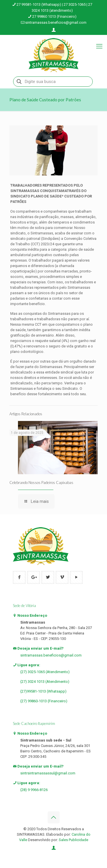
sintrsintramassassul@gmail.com (48, 773)
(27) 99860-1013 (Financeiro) (44, 701)
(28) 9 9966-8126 (34, 790)
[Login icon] (54, 30)
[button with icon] (19, 577)
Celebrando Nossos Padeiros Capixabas (41, 483)
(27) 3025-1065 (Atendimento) (45, 672)
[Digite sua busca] (53, 82)
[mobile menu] (99, 46)
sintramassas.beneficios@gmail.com (51, 655)
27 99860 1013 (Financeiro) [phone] (54, 16)
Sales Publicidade (73, 840)
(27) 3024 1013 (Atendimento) (45, 682)
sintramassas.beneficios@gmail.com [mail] (56, 22)
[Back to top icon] (54, 817)
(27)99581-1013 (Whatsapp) (43, 691)
